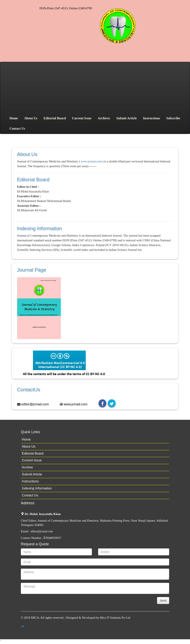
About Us (31, 118)
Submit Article (127, 118)
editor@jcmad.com (35, 404)
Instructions (152, 118)
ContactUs (29, 390)
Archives (104, 118)
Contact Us (17, 128)
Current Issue (82, 118)
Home (14, 118)
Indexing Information (39, 228)
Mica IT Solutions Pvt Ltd (115, 618)
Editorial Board (55, 118)
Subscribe (173, 118)
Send (163, 601)
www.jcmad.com (91, 161)
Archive (27, 467)
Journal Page (32, 270)
